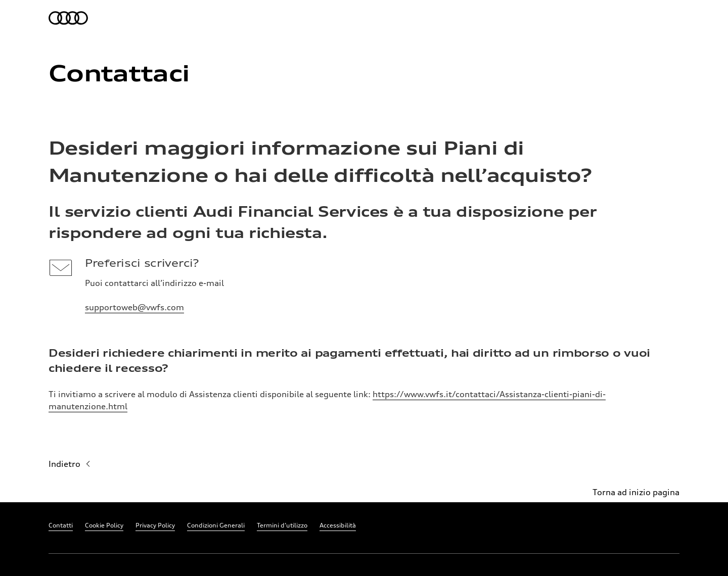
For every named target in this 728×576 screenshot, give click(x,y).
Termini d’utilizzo (282, 525)
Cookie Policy (104, 525)
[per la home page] (69, 18)
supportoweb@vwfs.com (134, 307)
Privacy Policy (155, 525)
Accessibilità (338, 525)
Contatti (61, 525)
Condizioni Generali (216, 525)
